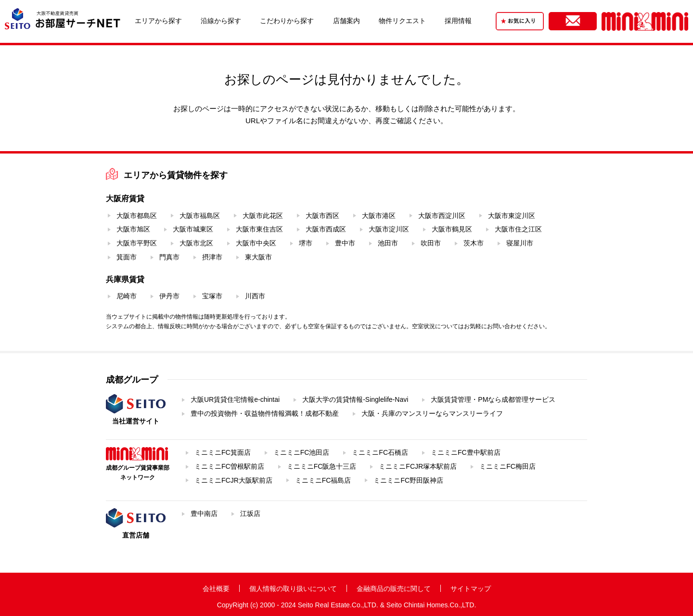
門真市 (169, 257)
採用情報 (458, 21)
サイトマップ (471, 589)
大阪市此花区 (263, 216)
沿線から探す (221, 21)
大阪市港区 (379, 216)
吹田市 (431, 243)
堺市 (306, 243)
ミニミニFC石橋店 (380, 452)
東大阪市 (258, 257)
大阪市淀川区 (389, 229)
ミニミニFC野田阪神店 (408, 480)
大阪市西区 (322, 216)
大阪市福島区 (200, 216)
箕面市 (127, 257)
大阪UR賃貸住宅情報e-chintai (235, 399)
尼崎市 (127, 296)
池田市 (388, 243)
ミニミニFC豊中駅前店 (466, 452)
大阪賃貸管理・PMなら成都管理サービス (493, 399)
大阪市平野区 (137, 243)
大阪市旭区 (133, 229)
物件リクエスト (402, 21)
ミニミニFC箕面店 (223, 452)
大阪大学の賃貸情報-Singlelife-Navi (355, 399)
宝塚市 (212, 296)
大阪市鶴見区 (452, 229)
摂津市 (212, 257)
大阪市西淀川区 (442, 216)
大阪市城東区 (193, 229)
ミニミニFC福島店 (323, 480)
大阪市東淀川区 (512, 216)
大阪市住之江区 (518, 229)
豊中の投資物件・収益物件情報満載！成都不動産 (265, 413)
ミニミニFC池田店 (302, 452)
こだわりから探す (287, 21)
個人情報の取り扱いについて (293, 589)
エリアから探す (158, 21)
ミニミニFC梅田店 (507, 466)
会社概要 (216, 589)
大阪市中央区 (256, 243)
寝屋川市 (520, 243)
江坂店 (250, 513)
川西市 (255, 296)
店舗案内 (346, 21)
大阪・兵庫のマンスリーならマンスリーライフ (432, 413)
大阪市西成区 (326, 229)
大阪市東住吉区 (259, 229)
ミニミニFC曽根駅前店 (229, 466)
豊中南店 (204, 513)
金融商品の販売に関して (394, 589)
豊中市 (345, 243)
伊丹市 (169, 296)
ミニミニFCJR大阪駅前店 (233, 480)
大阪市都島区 (137, 216)
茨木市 (474, 243)
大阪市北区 (196, 243)
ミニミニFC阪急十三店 (322, 466)
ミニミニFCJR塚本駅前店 (418, 466)
